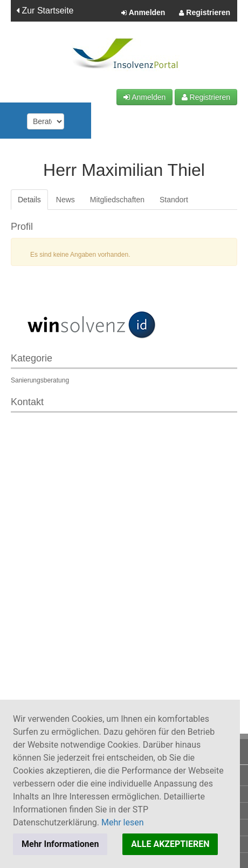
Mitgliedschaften (117, 200)
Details (29, 200)
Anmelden (143, 13)
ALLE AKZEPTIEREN (170, 844)
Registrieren (205, 13)
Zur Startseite (45, 11)
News (66, 200)
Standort (174, 200)
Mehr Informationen (60, 844)
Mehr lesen (123, 822)
